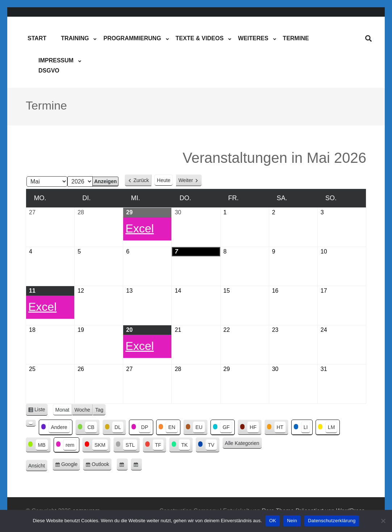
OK (273, 521)
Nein (292, 521)
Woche (82, 410)
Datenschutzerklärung (332, 521)
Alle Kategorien (242, 443)
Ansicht (38, 466)
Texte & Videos (200, 38)
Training (75, 38)
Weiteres (253, 38)
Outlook (102, 465)
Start (37, 38)
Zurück (141, 180)
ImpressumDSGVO (56, 65)
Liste (41, 411)
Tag (99, 410)
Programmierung (132, 38)
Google (71, 465)
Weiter (185, 180)
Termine (296, 38)
